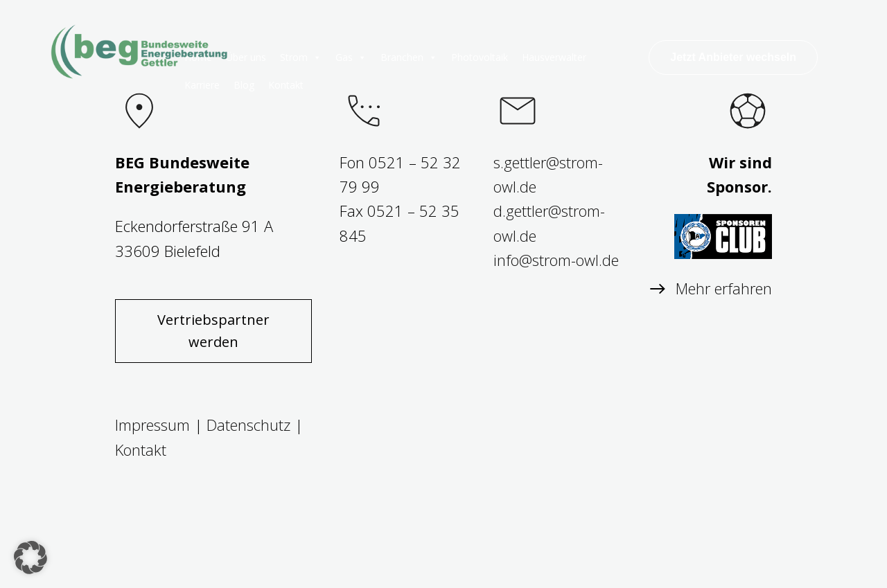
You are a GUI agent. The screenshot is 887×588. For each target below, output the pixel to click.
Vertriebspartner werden (213, 331)
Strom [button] (301, 57)
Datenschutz (248, 425)
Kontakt (286, 85)
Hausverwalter (554, 57)
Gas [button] (351, 57)
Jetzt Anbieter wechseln (733, 57)
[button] (30, 558)
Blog (244, 85)
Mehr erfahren (724, 288)
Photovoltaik (480, 57)
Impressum (152, 425)
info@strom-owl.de (556, 260)
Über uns (246, 57)
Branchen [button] (409, 57)
